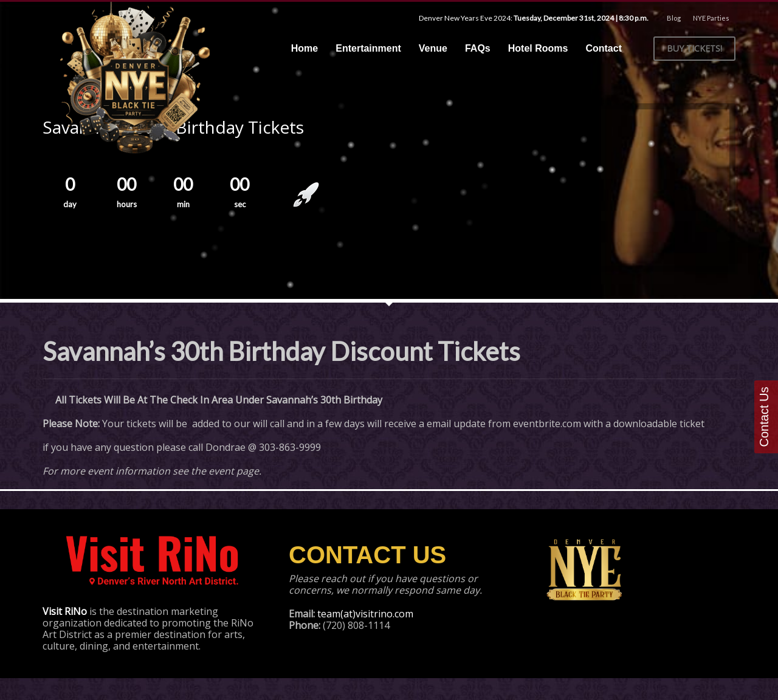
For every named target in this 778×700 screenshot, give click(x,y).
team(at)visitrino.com (365, 614)
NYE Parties (711, 18)
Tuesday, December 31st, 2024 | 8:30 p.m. (581, 18)
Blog (674, 18)
